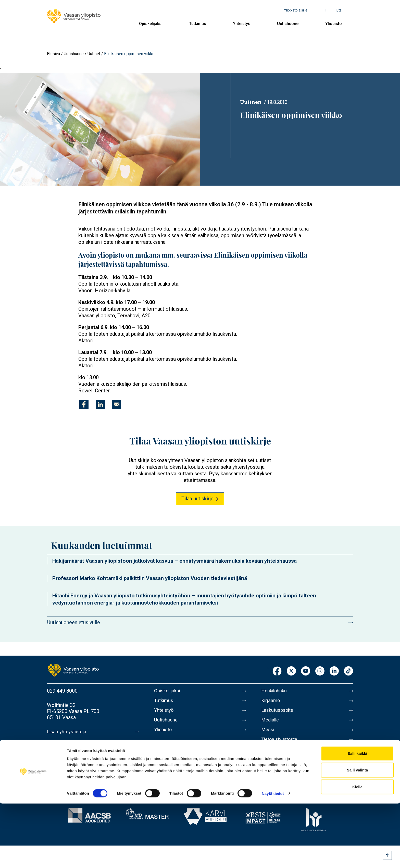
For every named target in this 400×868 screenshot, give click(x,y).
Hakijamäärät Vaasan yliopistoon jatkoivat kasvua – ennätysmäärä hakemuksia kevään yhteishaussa (174, 561)
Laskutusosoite (278, 712)
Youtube (306, 671)
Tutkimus (198, 24)
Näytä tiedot (273, 858)
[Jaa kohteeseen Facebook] (84, 404)
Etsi (339, 10)
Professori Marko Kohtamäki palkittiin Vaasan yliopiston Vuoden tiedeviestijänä (150, 578)
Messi (268, 734)
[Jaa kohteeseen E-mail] (117, 404)
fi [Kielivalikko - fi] (325, 10)
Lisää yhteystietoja (68, 732)
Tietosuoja (273, 755)
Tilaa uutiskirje (197, 499)
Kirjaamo (271, 702)
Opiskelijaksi (151, 24)
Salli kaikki (358, 818)
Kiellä (357, 851)
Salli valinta (358, 835)
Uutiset (94, 54)
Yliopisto (334, 24)
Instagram (320, 671)
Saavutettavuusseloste (287, 766)
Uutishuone (288, 24)
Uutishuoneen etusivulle (74, 622)
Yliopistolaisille (296, 10)
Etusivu (53, 54)
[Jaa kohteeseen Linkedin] (100, 404)
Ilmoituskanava (278, 777)
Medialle (271, 723)
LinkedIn (334, 671)
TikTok (348, 671)
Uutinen (251, 102)
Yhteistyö (242, 24)
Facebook (277, 671)
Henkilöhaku (275, 691)
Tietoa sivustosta (281, 744)
